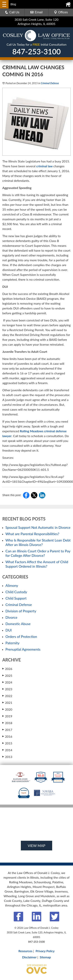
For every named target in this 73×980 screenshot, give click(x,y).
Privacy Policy (45, 951)
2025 (7, 675)
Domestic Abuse (18, 624)
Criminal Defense (50, 83)
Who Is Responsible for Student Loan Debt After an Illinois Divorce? (38, 542)
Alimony (12, 585)
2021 (7, 702)
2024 (7, 682)
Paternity (12, 643)
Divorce (11, 617)
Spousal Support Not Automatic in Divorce (38, 527)
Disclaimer (29, 957)
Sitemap (45, 957)
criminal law (45, 166)
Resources (26, 951)
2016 (7, 736)
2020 (7, 709)
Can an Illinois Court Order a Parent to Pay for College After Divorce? (38, 553)
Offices (61, 12)
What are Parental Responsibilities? (32, 534)
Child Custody (16, 592)
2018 (7, 723)
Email (36, 12)
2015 (7, 743)
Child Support (16, 598)
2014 (7, 750)
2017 (7, 730)
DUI (9, 630)
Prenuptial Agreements (23, 649)
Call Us (12, 12)
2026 (7, 669)
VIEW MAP (36, 846)
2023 (7, 689)
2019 (7, 716)
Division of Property (21, 611)
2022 (7, 696)
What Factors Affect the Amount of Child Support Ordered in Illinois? (37, 564)
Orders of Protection (21, 637)
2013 (7, 757)
